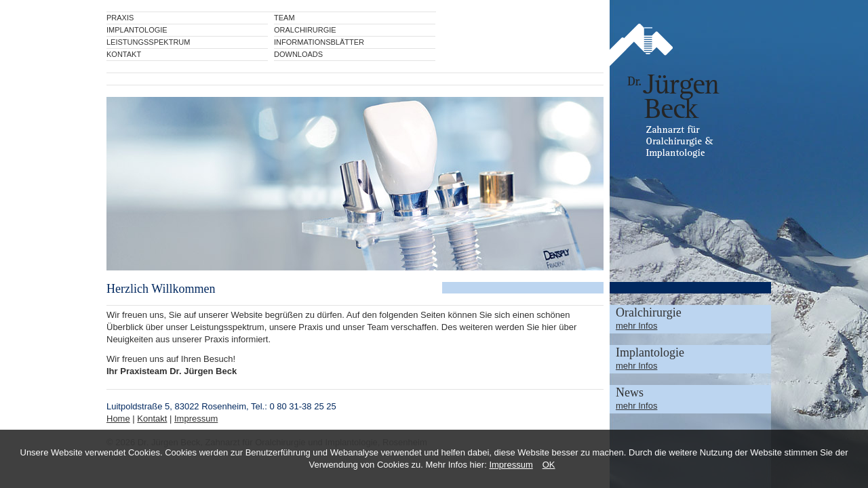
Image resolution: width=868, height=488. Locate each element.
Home (118, 419)
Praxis (120, 18)
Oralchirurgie (305, 30)
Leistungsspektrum (148, 42)
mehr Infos (636, 326)
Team (284, 18)
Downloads (298, 54)
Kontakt (124, 54)
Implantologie (137, 30)
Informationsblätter (319, 42)
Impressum (511, 465)
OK (549, 465)
